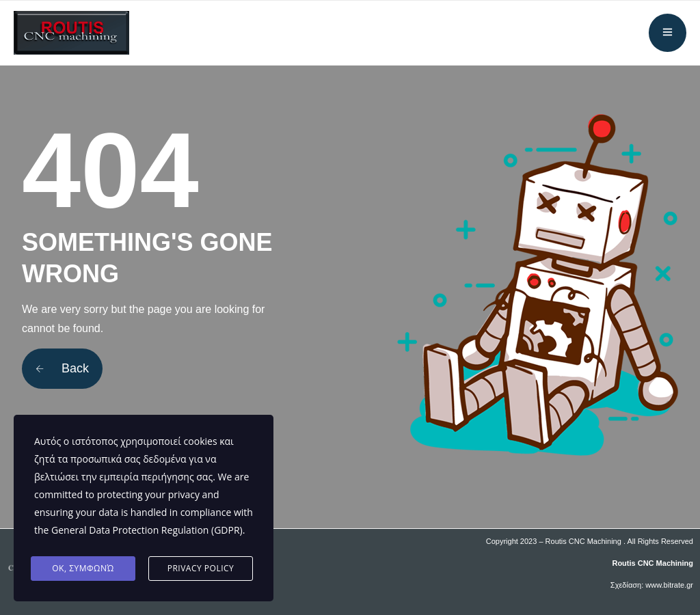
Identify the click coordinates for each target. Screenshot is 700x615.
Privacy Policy (201, 568)
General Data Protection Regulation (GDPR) (147, 530)
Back (62, 368)
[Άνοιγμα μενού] (668, 33)
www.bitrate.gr (669, 585)
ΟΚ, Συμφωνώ (83, 568)
